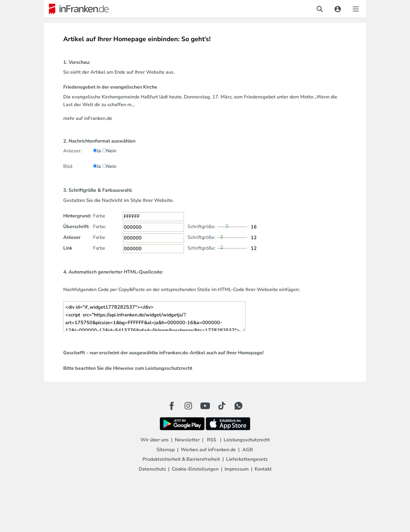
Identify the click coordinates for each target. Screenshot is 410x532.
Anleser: (72, 151)
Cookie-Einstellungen (195, 469)
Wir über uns (155, 440)
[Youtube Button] (205, 406)
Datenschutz (152, 469)
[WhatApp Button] (239, 406)
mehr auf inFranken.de (88, 118)
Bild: (68, 166)
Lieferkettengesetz (247, 459)
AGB (248, 450)
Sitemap (166, 450)
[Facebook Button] (172, 406)
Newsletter (187, 440)
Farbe (99, 216)
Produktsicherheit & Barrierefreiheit (181, 459)
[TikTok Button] (222, 406)
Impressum (237, 469)
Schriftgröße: (202, 227)
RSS (212, 440)
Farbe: (100, 227)
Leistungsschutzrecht (169, 368)
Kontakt (263, 469)
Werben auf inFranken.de (208, 450)
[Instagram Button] (188, 407)
